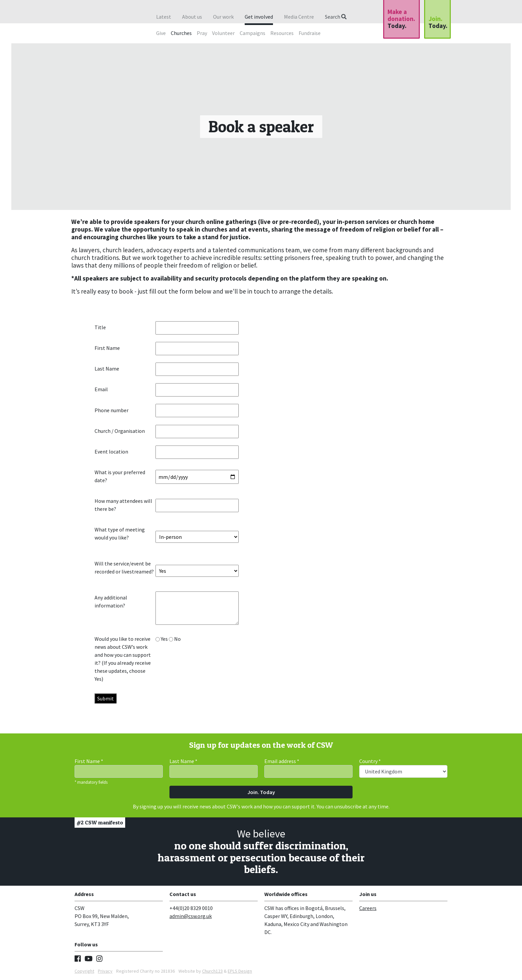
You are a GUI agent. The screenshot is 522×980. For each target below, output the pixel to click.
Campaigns (253, 33)
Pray (202, 33)
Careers (368, 908)
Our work (223, 17)
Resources (282, 33)
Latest (164, 17)
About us (192, 17)
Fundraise (310, 33)
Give (161, 33)
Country (370, 761)
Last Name (183, 761)
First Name (89, 761)
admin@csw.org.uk (191, 916)
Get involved (259, 17)
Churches (181, 33)
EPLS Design (240, 971)
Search (336, 17)
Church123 (212, 971)
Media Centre (299, 17)
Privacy (105, 971)
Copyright (84, 971)
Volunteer (223, 33)
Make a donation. (401, 19)
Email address (282, 761)
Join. (438, 22)
